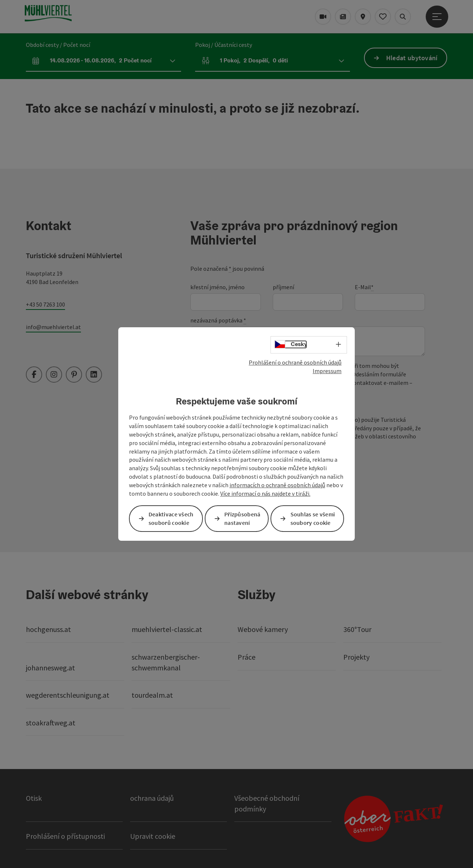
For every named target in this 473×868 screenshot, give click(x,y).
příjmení (283, 287)
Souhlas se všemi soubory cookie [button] (313, 518)
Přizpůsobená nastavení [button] (242, 518)
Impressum (327, 371)
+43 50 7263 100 (45, 304)
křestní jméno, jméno (217, 287)
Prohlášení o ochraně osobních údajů (295, 362)
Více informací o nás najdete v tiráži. (265, 493)
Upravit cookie (153, 836)
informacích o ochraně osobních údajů (277, 485)
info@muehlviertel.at (53, 327)
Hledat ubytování (412, 58)
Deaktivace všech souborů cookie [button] (171, 518)
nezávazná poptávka (218, 320)
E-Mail (364, 287)
